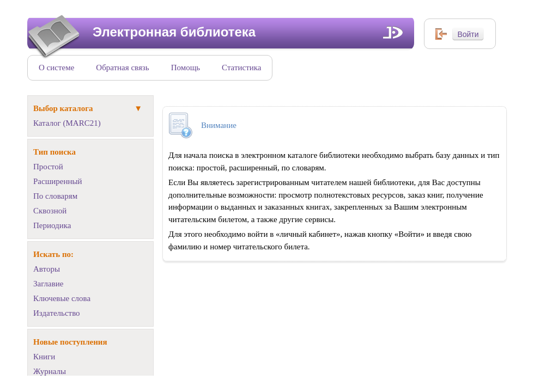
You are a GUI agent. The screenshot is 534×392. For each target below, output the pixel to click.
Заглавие (48, 284)
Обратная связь (122, 68)
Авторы (47, 269)
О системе (56, 68)
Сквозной (50, 211)
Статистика (241, 68)
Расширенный (58, 181)
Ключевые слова (62, 298)
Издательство (57, 313)
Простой (48, 167)
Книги (44, 357)
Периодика (52, 225)
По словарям (55, 196)
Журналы (50, 371)
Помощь (186, 68)
